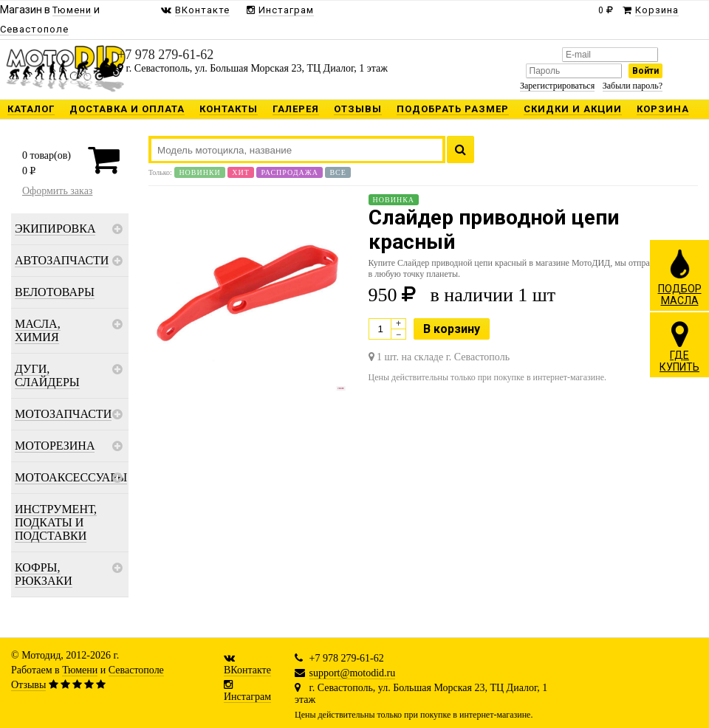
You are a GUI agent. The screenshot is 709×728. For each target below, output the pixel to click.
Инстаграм (247, 697)
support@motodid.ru (353, 673)
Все (338, 172)
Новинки (199, 172)
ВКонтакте (247, 670)
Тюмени (80, 670)
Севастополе (136, 670)
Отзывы (28, 685)
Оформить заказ (57, 191)
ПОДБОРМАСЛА (680, 277)
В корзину (452, 329)
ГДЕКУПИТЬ (679, 346)
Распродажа (290, 172)
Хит (241, 172)
